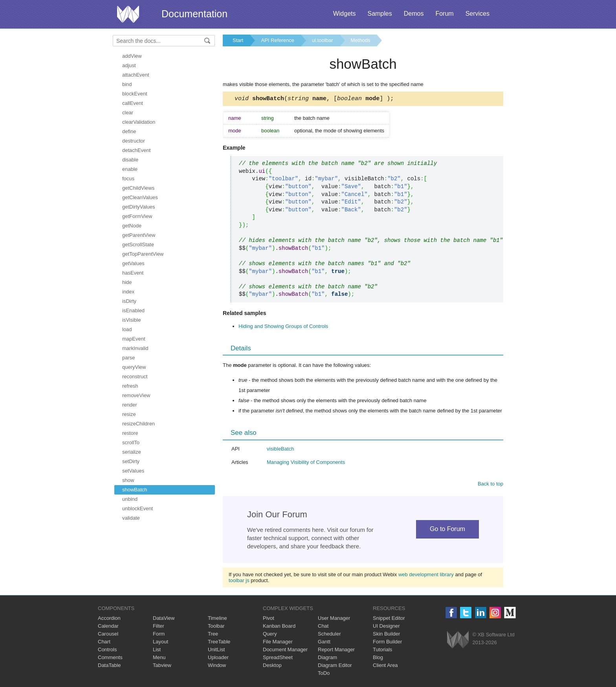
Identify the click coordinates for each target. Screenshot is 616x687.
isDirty (129, 301)
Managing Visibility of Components (306, 463)
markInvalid (135, 348)
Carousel (108, 635)
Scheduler (329, 635)
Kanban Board (279, 627)
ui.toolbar (322, 40)
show (128, 480)
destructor (134, 141)
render (130, 405)
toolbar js (239, 582)
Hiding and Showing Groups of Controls (283, 327)
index (128, 292)
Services (478, 14)
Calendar (108, 627)
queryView (134, 367)
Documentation (194, 14)
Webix (458, 641)
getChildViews (138, 188)
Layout (160, 643)
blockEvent (135, 94)
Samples (379, 14)
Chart (104, 643)
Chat (323, 627)
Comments (110, 659)
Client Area (385, 666)
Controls (107, 651)
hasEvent (133, 273)
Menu (159, 659)
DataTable (109, 666)
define (129, 131)
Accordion (109, 619)
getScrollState (138, 245)
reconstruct (135, 376)
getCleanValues (140, 197)
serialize (132, 452)
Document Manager (285, 651)
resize (129, 414)
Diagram (327, 659)
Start (238, 40)
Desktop (272, 666)
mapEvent (134, 339)
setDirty (131, 461)
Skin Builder (386, 635)
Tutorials (382, 651)
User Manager (334, 619)
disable (130, 160)
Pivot (269, 619)
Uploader (218, 659)
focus (128, 179)
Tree (213, 635)
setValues (133, 471)
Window (217, 666)
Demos (414, 14)
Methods (361, 40)
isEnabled (133, 311)
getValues (133, 263)
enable (130, 169)
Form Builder (387, 643)
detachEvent (136, 150)
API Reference (278, 40)
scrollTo (131, 442)
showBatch (135, 490)
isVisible (131, 320)
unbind (130, 499)
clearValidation (139, 122)
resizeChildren (138, 424)
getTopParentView (143, 254)
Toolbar (216, 627)
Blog (378, 659)
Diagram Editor (335, 666)
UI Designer (386, 627)
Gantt (324, 643)
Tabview (162, 666)
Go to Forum (447, 530)
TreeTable (219, 643)
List (157, 651)
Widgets (345, 14)
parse (129, 358)
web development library (426, 576)
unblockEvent (137, 508)
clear (128, 113)
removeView (136, 395)
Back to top (490, 485)
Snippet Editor (389, 619)
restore (130, 433)
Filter (159, 627)
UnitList (216, 651)
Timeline (217, 619)
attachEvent (136, 75)
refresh (130, 386)
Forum (444, 14)
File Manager (278, 643)
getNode (132, 226)
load (127, 329)
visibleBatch (280, 450)
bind (127, 84)
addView (132, 56)
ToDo (324, 674)
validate (131, 518)
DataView (164, 619)
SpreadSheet (278, 659)
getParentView (139, 235)
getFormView (137, 216)
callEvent (133, 103)
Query (270, 635)
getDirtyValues (139, 207)
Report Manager (336, 651)
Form (159, 635)
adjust (129, 65)
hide (127, 282)
